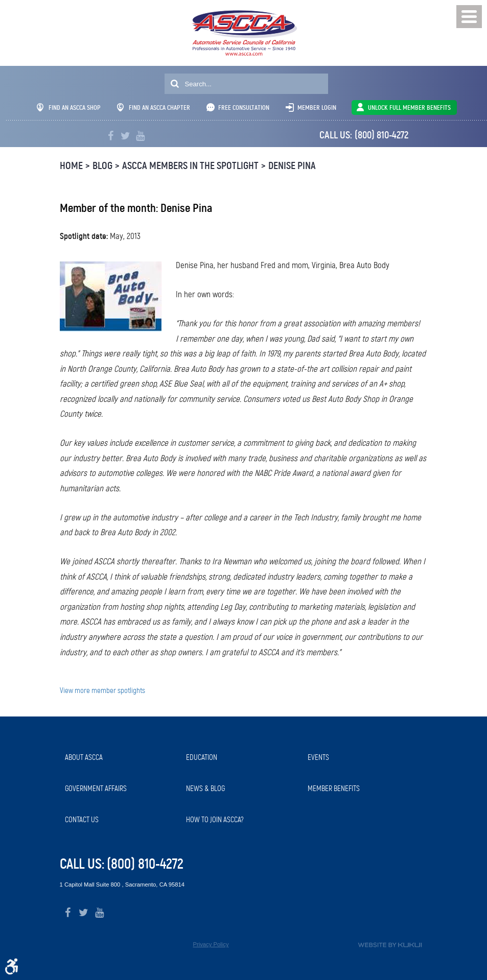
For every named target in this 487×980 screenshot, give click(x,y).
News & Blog (205, 788)
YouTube (140, 136)
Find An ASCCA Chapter (154, 107)
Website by (390, 945)
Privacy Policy (211, 944)
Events (318, 757)
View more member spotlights (102, 690)
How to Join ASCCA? (215, 820)
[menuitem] (121, 758)
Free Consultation (244, 107)
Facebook (111, 136)
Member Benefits (334, 788)
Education (202, 757)
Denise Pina (292, 166)
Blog (102, 166)
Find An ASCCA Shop (69, 107)
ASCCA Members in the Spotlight (190, 166)
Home (71, 166)
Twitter (125, 136)
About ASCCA (84, 757)
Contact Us (82, 820)
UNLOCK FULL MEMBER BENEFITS (409, 107)
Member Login (317, 107)
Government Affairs (96, 788)
